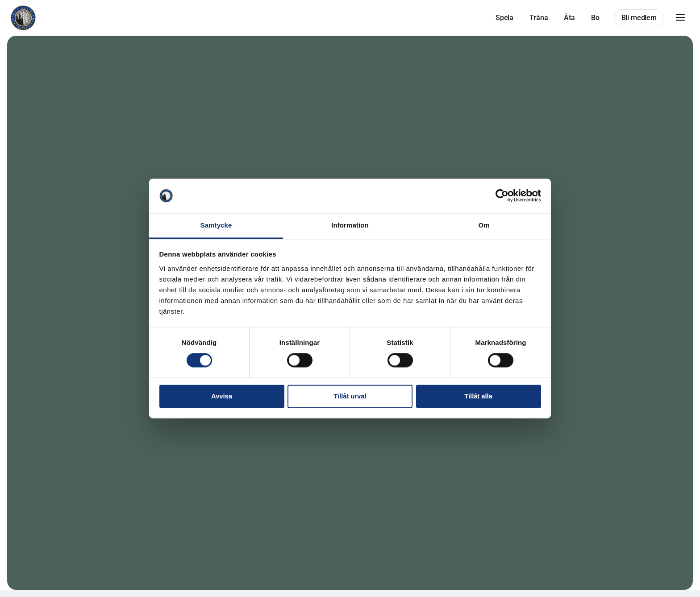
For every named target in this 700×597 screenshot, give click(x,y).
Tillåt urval (350, 396)
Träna (539, 18)
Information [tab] (350, 225)
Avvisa (222, 396)
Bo (595, 18)
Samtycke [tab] (216, 225)
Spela (504, 18)
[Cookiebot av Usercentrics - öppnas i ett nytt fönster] (502, 196)
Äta (569, 18)
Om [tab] (484, 225)
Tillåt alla (478, 396)
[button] (680, 18)
